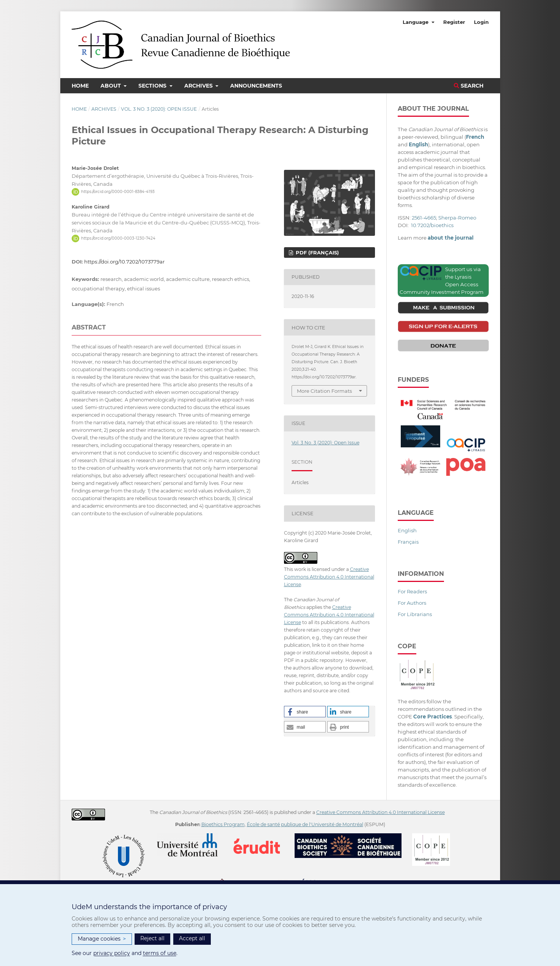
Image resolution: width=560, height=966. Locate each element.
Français (408, 542)
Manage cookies (102, 939)
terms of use (160, 953)
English (407, 530)
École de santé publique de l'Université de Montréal (305, 824)
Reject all (152, 938)
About (111, 86)
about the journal (451, 238)
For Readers (412, 591)
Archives (199, 86)
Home (80, 86)
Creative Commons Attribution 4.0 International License (329, 577)
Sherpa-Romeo (457, 218)
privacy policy (112, 953)
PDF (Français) (317, 252)
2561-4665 (424, 218)
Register (454, 22)
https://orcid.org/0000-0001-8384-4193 (118, 192)
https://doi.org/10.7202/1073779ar (124, 262)
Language (416, 22)
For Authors (412, 603)
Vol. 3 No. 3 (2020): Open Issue (159, 109)
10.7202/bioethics (432, 225)
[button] (305, 712)
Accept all (192, 938)
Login (481, 22)
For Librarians (415, 614)
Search (469, 86)
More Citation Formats (324, 391)
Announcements (256, 86)
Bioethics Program (223, 824)
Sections (153, 86)
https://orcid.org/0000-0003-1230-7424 (118, 238)
